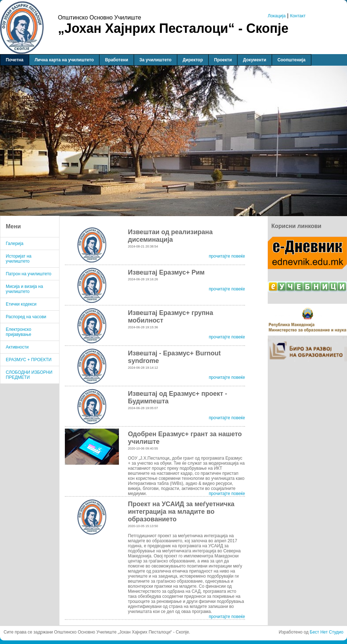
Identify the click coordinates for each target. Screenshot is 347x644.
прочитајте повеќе (227, 256)
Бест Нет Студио (327, 632)
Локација (277, 16)
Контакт (298, 16)
